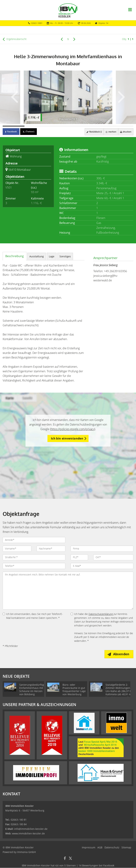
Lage (52, 256)
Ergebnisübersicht (15, 39)
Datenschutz (112, 848)
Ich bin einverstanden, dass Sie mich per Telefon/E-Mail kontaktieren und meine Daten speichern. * (33, 616)
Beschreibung (15, 256)
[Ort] (113, 557)
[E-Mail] (102, 566)
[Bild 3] (57, 126)
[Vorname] (17, 549)
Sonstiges (65, 256)
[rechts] (74, 39)
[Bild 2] (35, 126)
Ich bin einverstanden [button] (67, 438)
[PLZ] (79, 557)
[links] (62, 39)
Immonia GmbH (26, 852)
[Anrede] (34, 540)
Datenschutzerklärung (101, 614)
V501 (9, 187)
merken (110, 132)
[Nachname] (51, 549)
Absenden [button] (122, 654)
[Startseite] (68, 10)
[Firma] (102, 549)
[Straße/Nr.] (34, 557)
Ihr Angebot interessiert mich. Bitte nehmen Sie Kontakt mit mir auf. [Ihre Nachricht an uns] (68, 591)
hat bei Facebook (68, 866)
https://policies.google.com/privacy (73, 429)
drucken (126, 132)
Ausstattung (37, 256)
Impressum (89, 848)
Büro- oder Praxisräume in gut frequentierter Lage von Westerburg (74, 690)
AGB (100, 848)
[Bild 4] (79, 126)
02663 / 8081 (37, 23)
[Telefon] (34, 566)
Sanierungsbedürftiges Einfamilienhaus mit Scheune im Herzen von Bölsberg (33, 690)
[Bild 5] (101, 126)
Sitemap (126, 848)
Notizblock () (93, 132)
